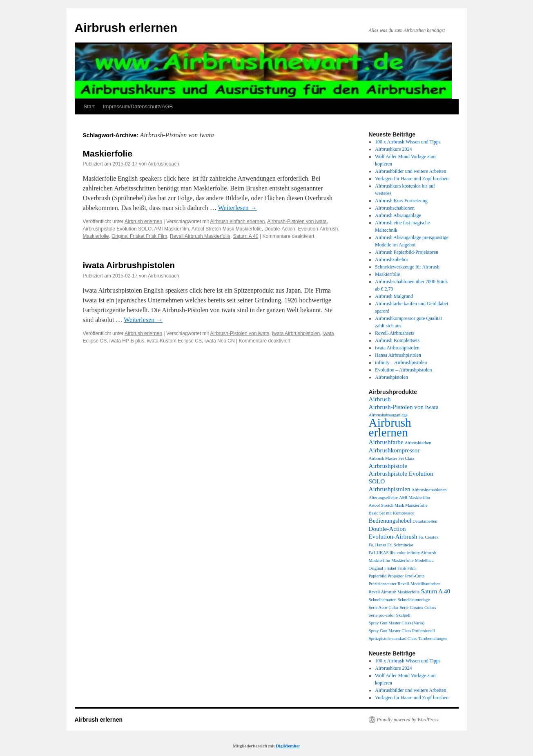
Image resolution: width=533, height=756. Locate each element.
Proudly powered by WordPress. (408, 720)
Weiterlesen (238, 208)
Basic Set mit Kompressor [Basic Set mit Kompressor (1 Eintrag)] (392, 513)
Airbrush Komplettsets (397, 340)
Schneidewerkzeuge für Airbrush (407, 267)
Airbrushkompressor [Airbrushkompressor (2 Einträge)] (394, 450)
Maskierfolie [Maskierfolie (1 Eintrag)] (402, 560)
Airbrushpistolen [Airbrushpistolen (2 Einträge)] (390, 489)
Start (89, 106)
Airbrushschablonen (395, 208)
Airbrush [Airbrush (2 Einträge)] (380, 399)
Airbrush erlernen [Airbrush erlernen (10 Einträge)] (390, 427)
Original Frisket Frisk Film (139, 236)
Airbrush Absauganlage (398, 215)
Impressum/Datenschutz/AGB (138, 106)
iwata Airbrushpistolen (129, 265)
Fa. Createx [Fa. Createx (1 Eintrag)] (428, 537)
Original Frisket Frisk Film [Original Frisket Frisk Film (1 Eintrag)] (392, 568)
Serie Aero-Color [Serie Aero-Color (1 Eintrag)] (384, 607)
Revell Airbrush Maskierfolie (200, 236)
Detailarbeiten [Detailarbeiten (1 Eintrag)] (425, 521)
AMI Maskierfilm (171, 229)
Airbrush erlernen (126, 28)
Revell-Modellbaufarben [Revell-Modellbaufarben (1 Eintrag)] (419, 584)
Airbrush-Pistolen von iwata (297, 221)
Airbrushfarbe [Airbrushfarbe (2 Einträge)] (386, 442)
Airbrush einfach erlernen (237, 221)
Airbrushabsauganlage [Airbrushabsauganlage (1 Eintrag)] (388, 415)
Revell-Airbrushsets (395, 333)
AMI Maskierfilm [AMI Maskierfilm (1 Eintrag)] (415, 498)
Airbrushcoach (164, 164)
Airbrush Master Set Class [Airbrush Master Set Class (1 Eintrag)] (392, 458)
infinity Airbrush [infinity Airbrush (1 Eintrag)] (422, 553)
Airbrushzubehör (391, 259)
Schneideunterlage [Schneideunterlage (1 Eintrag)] (414, 600)
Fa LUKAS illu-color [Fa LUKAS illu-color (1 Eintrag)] (387, 553)
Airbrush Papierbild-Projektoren (407, 252)
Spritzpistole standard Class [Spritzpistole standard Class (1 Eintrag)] (393, 639)
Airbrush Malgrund (394, 296)
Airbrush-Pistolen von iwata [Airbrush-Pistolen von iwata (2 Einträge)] (404, 407)
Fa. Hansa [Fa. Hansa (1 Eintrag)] (378, 545)
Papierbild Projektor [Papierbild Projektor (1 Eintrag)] (386, 576)
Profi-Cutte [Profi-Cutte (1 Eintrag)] (415, 576)
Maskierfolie (108, 153)
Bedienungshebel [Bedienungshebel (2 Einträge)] (390, 520)
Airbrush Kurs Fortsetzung (401, 201)
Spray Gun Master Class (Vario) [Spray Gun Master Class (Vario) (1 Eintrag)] (397, 623)
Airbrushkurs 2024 (393, 149)
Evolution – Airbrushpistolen (403, 370)
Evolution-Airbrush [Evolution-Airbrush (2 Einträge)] (393, 536)
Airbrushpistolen (391, 377)
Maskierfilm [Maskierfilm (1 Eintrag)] (380, 560)
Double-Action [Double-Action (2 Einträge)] (387, 529)
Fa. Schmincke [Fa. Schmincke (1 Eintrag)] (400, 545)
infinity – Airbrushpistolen (401, 362)
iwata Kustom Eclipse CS (174, 341)
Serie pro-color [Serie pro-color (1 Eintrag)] (382, 615)
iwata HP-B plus (127, 341)
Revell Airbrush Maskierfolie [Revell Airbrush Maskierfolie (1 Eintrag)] (394, 592)
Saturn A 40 (246, 236)
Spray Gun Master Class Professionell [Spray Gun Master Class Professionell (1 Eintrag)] (402, 631)
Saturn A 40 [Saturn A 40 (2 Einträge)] (435, 591)
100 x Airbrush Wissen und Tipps (408, 142)
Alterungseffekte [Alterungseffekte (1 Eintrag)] (383, 498)
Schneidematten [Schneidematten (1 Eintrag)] (383, 600)
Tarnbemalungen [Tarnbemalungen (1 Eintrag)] (433, 639)
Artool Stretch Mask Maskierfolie (227, 229)
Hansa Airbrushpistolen (398, 355)
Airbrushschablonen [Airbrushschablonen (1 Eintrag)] (429, 490)
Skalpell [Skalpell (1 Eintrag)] (403, 615)
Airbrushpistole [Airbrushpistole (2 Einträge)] (388, 466)
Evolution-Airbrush (318, 229)
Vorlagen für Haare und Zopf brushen (412, 179)
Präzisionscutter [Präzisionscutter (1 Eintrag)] (383, 584)
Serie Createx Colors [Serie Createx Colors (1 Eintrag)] (418, 607)
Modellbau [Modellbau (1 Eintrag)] (424, 560)
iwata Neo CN (220, 341)
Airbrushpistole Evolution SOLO (117, 229)
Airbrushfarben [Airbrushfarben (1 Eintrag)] (418, 443)
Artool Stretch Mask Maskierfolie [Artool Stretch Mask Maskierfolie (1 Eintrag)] (398, 505)
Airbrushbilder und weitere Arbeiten (410, 171)
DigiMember (288, 746)
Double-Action (280, 229)
